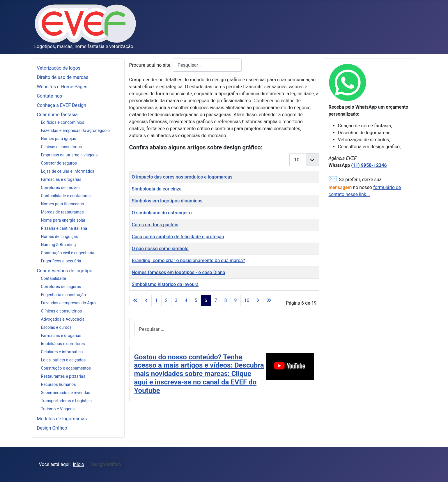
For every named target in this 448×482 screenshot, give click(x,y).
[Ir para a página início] (135, 301)
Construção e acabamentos (66, 368)
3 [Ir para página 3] (176, 300)
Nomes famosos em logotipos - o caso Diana (179, 272)
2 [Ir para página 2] (166, 300)
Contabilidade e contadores (66, 196)
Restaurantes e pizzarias (63, 376)
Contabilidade (54, 278)
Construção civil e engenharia (68, 253)
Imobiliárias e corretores (63, 344)
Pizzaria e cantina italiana (64, 228)
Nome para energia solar (63, 220)
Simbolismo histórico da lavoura (165, 284)
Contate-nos (50, 96)
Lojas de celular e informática (68, 171)
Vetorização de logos (59, 68)
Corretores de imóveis (61, 188)
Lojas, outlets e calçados (63, 360)
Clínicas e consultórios (62, 147)
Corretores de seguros (61, 287)
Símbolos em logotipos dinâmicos (167, 201)
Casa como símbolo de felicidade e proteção (178, 237)
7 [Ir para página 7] (216, 300)
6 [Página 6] (206, 300)
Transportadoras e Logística (67, 401)
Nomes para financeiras (63, 204)
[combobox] (207, 65)
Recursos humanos (59, 384)
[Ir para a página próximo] (258, 301)
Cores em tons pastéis (155, 225)
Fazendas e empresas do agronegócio (76, 130)
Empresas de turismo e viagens (69, 155)
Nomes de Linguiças (60, 236)
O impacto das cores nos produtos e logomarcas (182, 177)
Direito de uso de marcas (63, 77)
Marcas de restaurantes (62, 212)
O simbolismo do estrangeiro (162, 213)
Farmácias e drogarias (61, 179)
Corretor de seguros (59, 163)
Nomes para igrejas (59, 139)
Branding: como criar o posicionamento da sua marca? (188, 261)
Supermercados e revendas (66, 393)
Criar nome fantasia (57, 115)
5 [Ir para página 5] (196, 300)
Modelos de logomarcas (62, 419)
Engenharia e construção (63, 295)
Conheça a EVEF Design (62, 105)
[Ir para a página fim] (269, 301)
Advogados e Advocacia (63, 319)
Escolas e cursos (56, 327)
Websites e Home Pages (62, 87)
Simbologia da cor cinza (157, 189)
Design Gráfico (52, 428)
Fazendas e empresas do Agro (68, 303)
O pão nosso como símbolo (160, 249)
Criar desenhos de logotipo (65, 271)
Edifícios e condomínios (63, 122)
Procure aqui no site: (151, 65)
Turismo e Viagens (58, 409)
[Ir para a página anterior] (146, 301)
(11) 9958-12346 (369, 165)
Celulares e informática (62, 352)
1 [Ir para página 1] (156, 300)
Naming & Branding (59, 245)
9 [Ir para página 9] (236, 300)
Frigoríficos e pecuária (61, 261)
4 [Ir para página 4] (186, 300)
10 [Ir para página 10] (247, 300)
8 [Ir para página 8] (226, 300)
